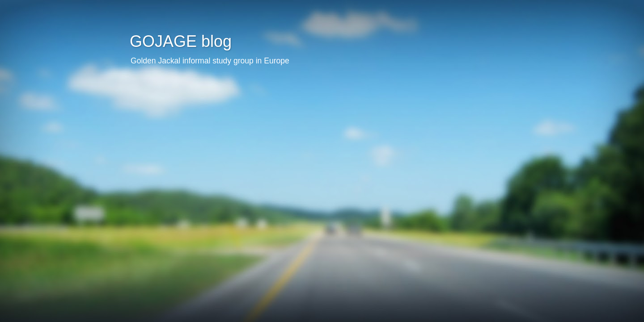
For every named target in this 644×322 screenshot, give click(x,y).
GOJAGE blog (181, 41)
